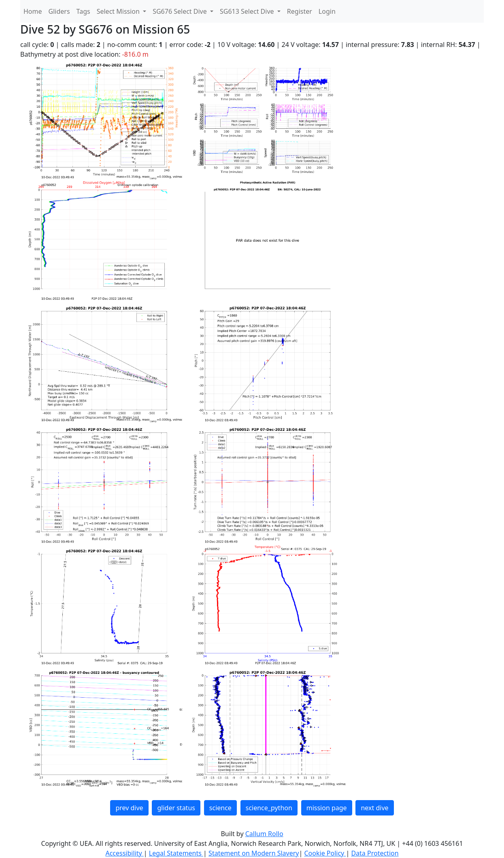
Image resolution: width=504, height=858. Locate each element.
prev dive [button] (129, 808)
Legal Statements (176, 853)
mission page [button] (327, 808)
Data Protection (375, 853)
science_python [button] (269, 808)
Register (300, 11)
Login (327, 11)
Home (33, 11)
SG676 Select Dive (181, 11)
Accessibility (124, 853)
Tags (83, 11)
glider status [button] (176, 808)
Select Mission (119, 11)
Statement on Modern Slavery (254, 853)
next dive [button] (374, 808)
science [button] (220, 808)
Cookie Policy (325, 853)
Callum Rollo (264, 834)
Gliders (59, 11)
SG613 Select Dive (248, 11)
